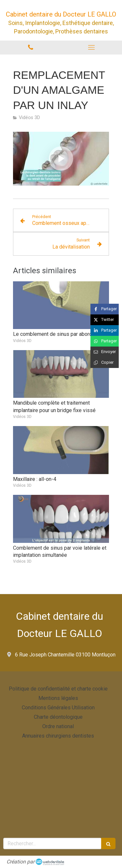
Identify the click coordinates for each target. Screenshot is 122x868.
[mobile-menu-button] (92, 47)
